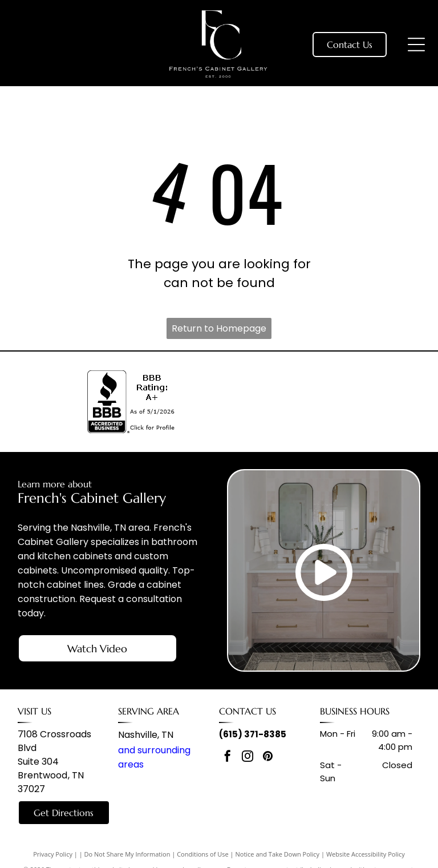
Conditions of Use (203, 854)
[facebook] (228, 758)
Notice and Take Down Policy (278, 854)
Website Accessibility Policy (366, 854)
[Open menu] (416, 45)
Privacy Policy (53, 854)
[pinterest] (267, 758)
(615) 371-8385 (253, 734)
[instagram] (248, 758)
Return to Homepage (219, 328)
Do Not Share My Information (127, 854)
